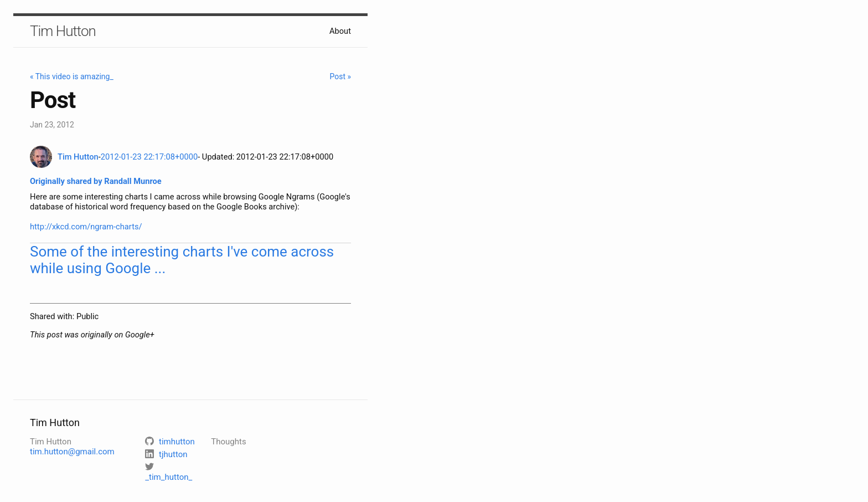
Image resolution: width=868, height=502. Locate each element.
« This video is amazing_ (72, 76)
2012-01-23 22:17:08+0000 (149, 157)
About (340, 31)
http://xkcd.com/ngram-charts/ (86, 227)
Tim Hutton (63, 31)
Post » (340, 76)
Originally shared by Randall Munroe (96, 181)
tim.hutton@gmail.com (72, 452)
